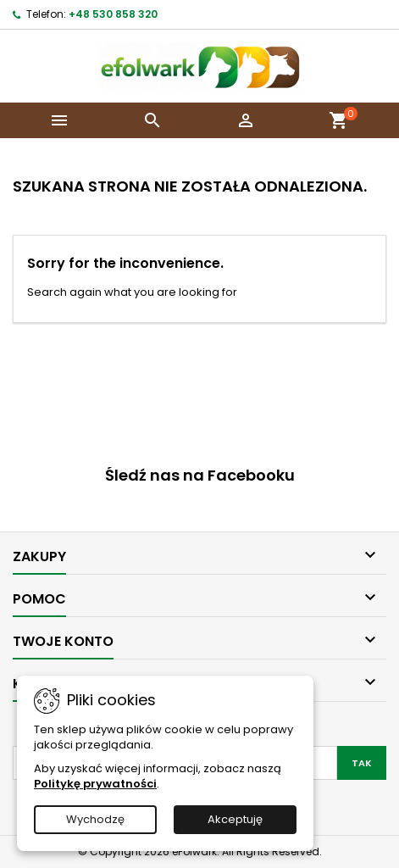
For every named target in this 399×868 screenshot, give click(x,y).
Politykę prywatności (95, 784)
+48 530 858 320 (113, 14)
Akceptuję (235, 819)
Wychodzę (95, 819)
